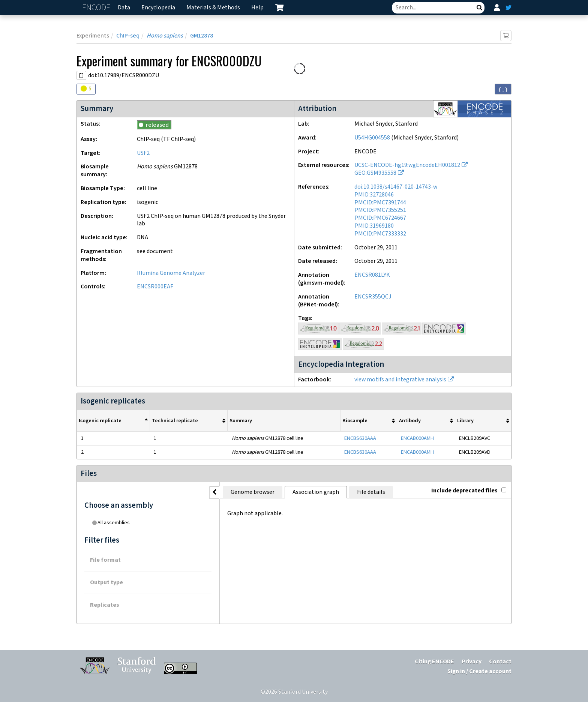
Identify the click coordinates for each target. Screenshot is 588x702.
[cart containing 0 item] (279, 7)
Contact (500, 662)
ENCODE (97, 8)
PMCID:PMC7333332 (380, 234)
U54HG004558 (372, 138)
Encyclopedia (158, 8)
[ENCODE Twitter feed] (508, 7)
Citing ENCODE (434, 662)
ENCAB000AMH (417, 438)
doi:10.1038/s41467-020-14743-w (396, 187)
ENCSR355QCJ (373, 297)
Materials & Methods (213, 8)
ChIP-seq (128, 36)
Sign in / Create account (479, 671)
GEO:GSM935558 (375, 173)
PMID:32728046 (374, 195)
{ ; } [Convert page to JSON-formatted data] (503, 89)
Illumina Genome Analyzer (171, 273)
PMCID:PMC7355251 (380, 210)
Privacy (472, 662)
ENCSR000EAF (155, 287)
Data (124, 8)
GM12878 (202, 36)
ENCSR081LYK (372, 275)
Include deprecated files (469, 491)
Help (257, 8)
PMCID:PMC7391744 (380, 203)
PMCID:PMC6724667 (380, 218)
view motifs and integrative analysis (400, 380)
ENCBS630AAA (360, 438)
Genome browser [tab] (197, 492)
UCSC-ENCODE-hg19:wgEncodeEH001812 (407, 165)
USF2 (143, 153)
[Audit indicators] (86, 89)
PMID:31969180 (374, 226)
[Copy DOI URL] (81, 75)
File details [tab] (315, 492)
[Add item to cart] (506, 36)
